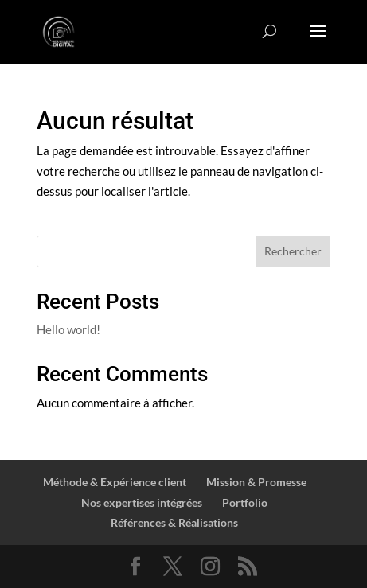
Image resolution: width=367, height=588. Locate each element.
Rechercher (293, 251)
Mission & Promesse (256, 482)
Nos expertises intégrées (142, 502)
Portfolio (245, 502)
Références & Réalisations (174, 522)
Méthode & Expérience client (115, 482)
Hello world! (68, 329)
